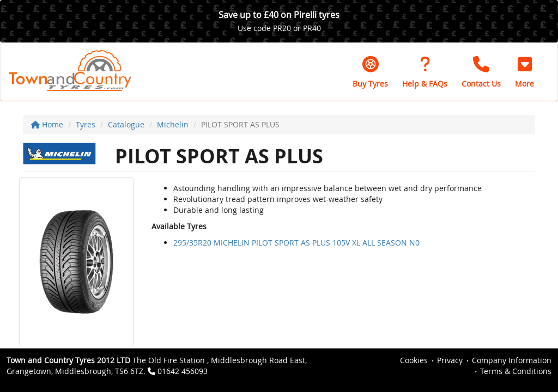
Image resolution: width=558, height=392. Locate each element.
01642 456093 (183, 371)
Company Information (512, 360)
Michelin (173, 124)
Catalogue (126, 124)
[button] (524, 72)
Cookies (414, 360)
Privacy (450, 360)
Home (47, 124)
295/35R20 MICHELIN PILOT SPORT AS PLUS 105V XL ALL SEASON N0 (296, 243)
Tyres (86, 124)
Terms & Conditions (516, 371)
